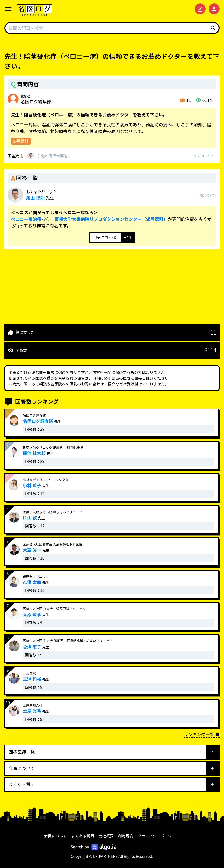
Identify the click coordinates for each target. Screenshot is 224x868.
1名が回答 (53, 156)
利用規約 (126, 836)
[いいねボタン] (105, 237)
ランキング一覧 (202, 734)
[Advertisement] (112, 283)
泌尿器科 (21, 141)
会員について (55, 836)
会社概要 (106, 836)
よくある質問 (83, 836)
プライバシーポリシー (157, 836)
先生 (41, 195)
